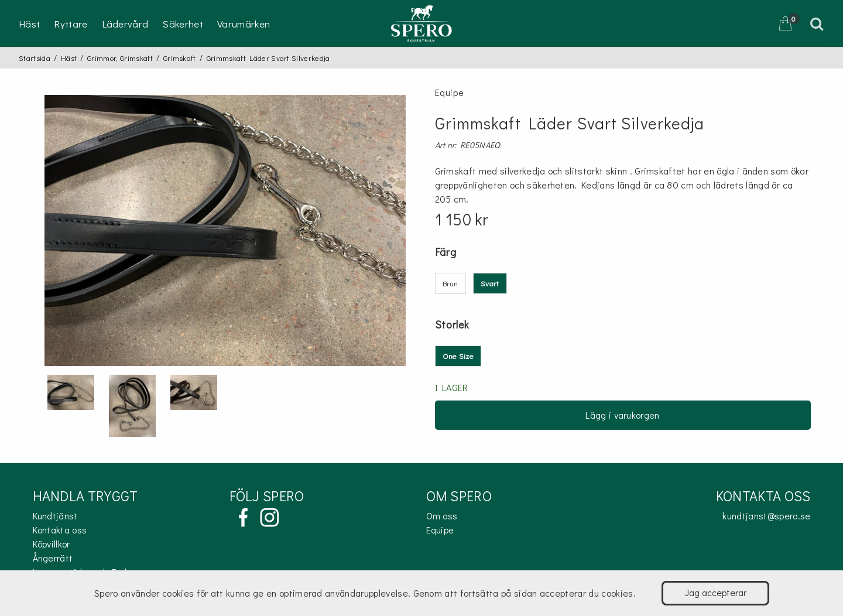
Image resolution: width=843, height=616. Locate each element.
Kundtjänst (55, 516)
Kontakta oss (60, 530)
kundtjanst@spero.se (766, 516)
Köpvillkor (52, 544)
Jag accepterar (715, 592)
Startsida (35, 58)
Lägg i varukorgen (622, 415)
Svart (490, 283)
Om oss (442, 516)
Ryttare (71, 24)
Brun (450, 283)
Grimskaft (180, 58)
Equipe (440, 530)
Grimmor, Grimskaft (120, 58)
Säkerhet (183, 24)
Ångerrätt (53, 558)
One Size (458, 356)
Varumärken (244, 24)
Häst (29, 24)
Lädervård (125, 24)
